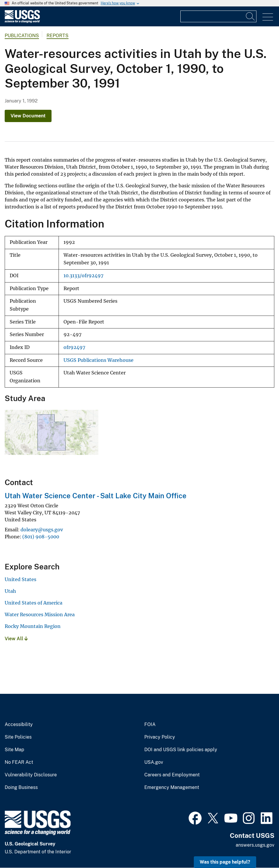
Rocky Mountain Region (33, 626)
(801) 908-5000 (41, 537)
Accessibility (19, 725)
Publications (22, 36)
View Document (28, 116)
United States (20, 579)
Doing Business (21, 787)
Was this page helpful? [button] (225, 862)
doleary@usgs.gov (42, 530)
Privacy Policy (160, 737)
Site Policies (18, 737)
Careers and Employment (172, 775)
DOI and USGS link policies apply (181, 750)
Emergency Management (172, 787)
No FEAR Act (19, 762)
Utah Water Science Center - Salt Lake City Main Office (96, 496)
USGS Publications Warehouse (99, 360)
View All (16, 639)
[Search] (251, 16)
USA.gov (154, 762)
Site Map (14, 750)
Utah (10, 591)
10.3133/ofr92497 (83, 276)
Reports (58, 36)
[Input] (218, 16)
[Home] (22, 22)
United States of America (34, 603)
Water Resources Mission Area (40, 614)
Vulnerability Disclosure (31, 775)
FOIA (150, 725)
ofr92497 (74, 347)
